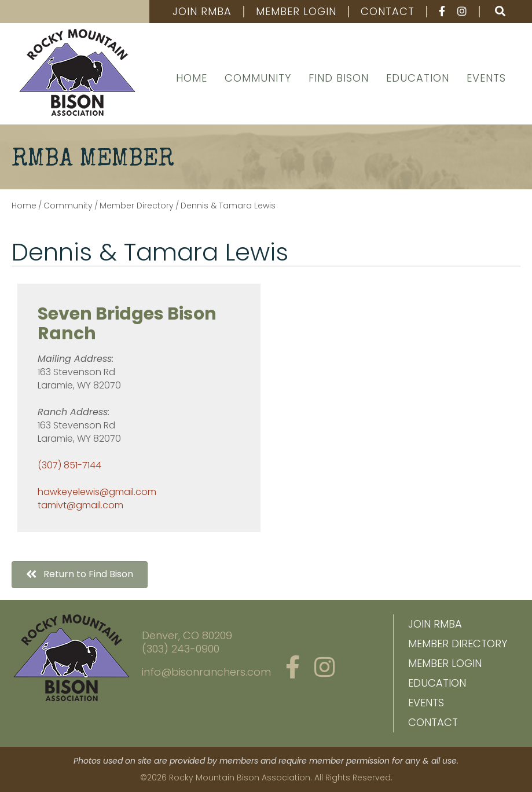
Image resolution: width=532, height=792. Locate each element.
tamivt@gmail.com (80, 505)
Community (258, 78)
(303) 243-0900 (181, 649)
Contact (388, 12)
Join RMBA (202, 12)
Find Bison (339, 78)
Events (486, 78)
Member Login (296, 12)
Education (418, 78)
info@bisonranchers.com (206, 672)
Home (192, 78)
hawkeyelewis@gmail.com (97, 492)
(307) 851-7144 (69, 465)
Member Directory (458, 643)
